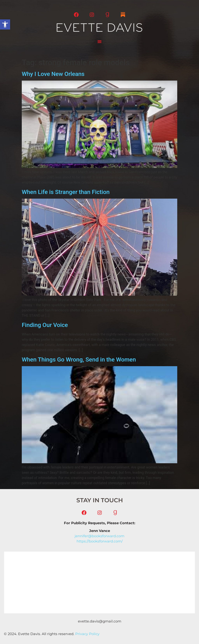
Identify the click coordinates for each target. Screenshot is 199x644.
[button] (5, 24)
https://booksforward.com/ (100, 541)
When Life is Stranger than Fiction (66, 192)
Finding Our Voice (45, 325)
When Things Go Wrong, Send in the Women (79, 359)
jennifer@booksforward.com (99, 536)
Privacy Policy (87, 634)
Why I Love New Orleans (53, 74)
